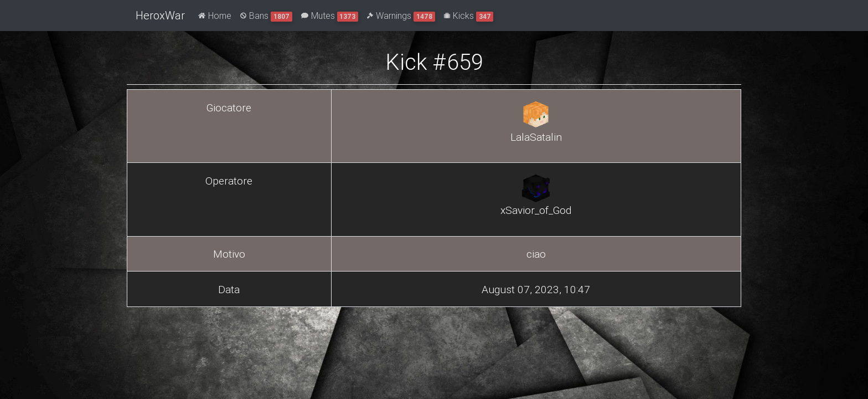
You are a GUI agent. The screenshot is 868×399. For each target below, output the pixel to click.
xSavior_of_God (536, 210)
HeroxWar (160, 15)
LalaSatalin (536, 137)
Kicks (469, 16)
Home (215, 16)
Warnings (401, 16)
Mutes (330, 16)
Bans (266, 16)
